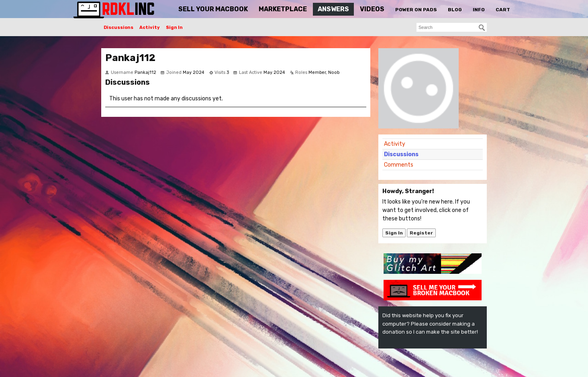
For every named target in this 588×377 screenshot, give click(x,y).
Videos (372, 9)
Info (479, 10)
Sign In (174, 28)
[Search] (482, 28)
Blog (455, 10)
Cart (503, 10)
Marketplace (283, 9)
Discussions (118, 28)
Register (421, 233)
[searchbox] (452, 27)
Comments (399, 165)
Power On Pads (416, 10)
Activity (150, 28)
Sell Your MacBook (213, 9)
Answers (333, 9)
